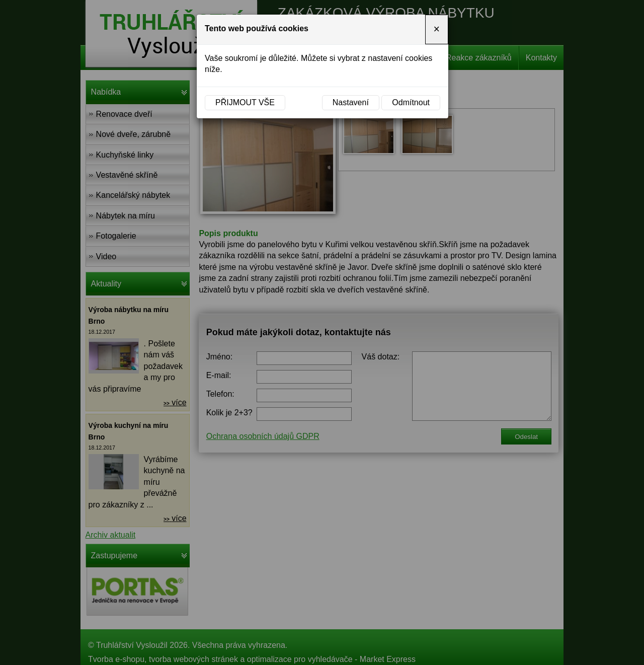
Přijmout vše (245, 102)
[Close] (437, 29)
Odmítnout (411, 102)
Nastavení (351, 102)
